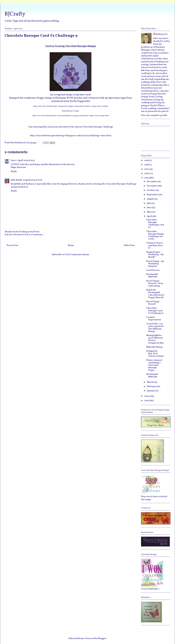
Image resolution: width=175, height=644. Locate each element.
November (152, 186)
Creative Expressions (154, 319)
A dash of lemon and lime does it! (155, 245)
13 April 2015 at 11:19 (33, 180)
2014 (147, 396)
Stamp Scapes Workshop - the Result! (155, 255)
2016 (147, 174)
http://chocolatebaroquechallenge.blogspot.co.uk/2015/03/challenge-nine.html (71, 136)
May (149, 212)
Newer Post (12, 245)
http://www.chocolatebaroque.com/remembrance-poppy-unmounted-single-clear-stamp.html (71, 116)
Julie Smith (17, 180)
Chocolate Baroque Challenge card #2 (155, 224)
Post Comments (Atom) (77, 255)
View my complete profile (154, 115)
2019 (147, 160)
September (153, 195)
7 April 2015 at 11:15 (26, 160)
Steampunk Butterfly (152, 276)
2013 (147, 401)
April (150, 216)
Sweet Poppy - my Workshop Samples (155, 264)
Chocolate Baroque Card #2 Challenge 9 (155, 311)
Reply (14, 171)
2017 (147, 169)
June (149, 208)
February (152, 387)
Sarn (13, 160)
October (151, 190)
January (151, 391)
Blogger (102, 639)
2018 (147, 165)
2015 (147, 178)
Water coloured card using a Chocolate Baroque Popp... (154, 365)
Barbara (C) (162, 34)
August (150, 199)
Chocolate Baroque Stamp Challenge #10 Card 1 (155, 235)
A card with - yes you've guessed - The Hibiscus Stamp (155, 328)
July (149, 203)
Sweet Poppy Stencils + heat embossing (155, 283)
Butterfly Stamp (154, 347)
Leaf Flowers (153, 270)
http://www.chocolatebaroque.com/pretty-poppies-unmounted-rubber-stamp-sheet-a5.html (71, 106)
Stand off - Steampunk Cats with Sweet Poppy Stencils (155, 294)
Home (71, 245)
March (150, 382)
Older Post (129, 245)
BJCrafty (15, 14)
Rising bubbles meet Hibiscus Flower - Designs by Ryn (155, 339)
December (152, 182)
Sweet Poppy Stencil (153, 303)
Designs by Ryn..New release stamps (155, 354)
